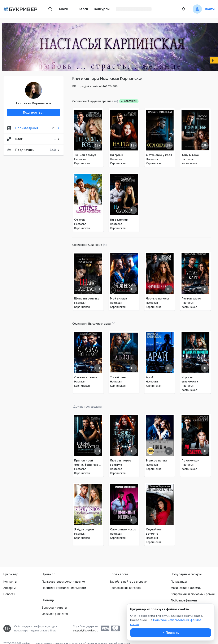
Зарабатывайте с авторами (128, 582)
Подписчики (33, 150)
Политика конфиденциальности (64, 588)
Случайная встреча (154, 532)
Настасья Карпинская (34, 103)
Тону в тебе (190, 155)
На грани (117, 155)
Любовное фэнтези (184, 600)
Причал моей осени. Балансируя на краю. (88, 463)
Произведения (33, 128)
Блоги (83, 9)
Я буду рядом (84, 529)
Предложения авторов (125, 588)
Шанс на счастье (87, 299)
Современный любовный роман (193, 594)
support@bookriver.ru (86, 630)
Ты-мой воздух (85, 155)
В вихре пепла (156, 461)
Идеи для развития (55, 614)
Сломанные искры (123, 529)
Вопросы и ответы (54, 608)
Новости (9, 594)
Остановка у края (159, 155)
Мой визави (119, 299)
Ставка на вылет (87, 377)
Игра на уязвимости (190, 379)
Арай (150, 377)
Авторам (9, 588)
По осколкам (190, 461)
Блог (33, 139)
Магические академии (186, 588)
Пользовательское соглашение (63, 582)
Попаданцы (179, 582)
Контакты (10, 582)
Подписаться (34, 113)
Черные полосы (157, 299)
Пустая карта (191, 299)
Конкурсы (102, 9)
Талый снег (118, 377)
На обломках (119, 220)
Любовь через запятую (121, 463)
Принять (171, 633)
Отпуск (79, 220)
